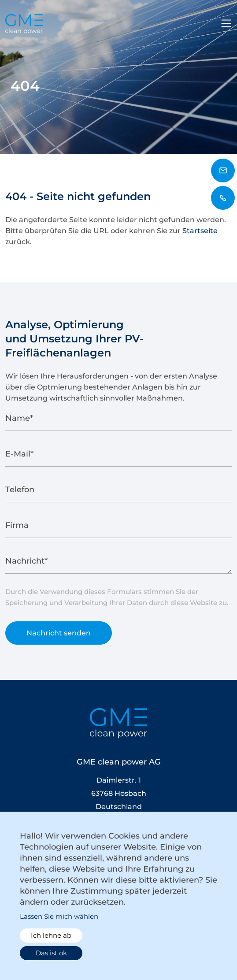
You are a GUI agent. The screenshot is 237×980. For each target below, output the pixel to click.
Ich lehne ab (51, 935)
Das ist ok (51, 953)
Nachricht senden (59, 636)
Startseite (200, 231)
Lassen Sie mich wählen (59, 916)
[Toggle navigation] (226, 23)
